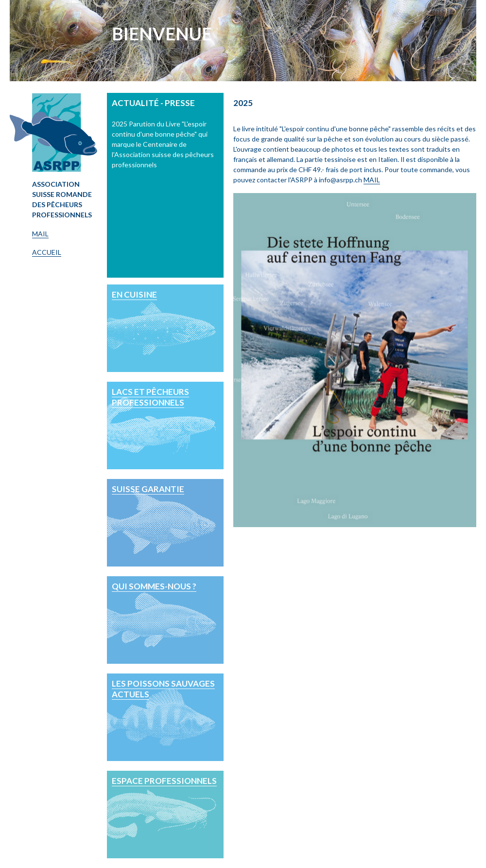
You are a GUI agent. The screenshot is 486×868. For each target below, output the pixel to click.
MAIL (40, 234)
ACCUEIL (47, 252)
